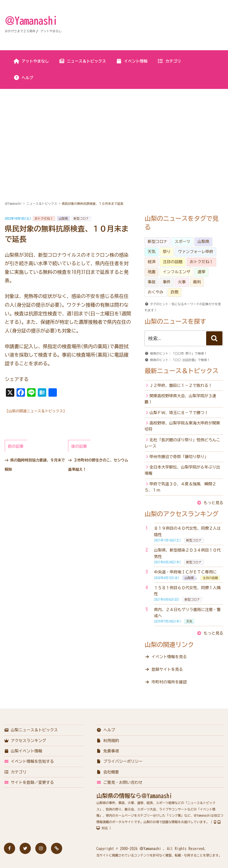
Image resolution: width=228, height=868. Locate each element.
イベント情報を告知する (29, 761)
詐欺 (175, 292)
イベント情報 (132, 61)
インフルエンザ (176, 272)
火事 (182, 282)
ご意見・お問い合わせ (119, 782)
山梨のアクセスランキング (182, 514)
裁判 (197, 282)
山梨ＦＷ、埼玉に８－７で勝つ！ (179, 413)
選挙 (201, 272)
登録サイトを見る (167, 669)
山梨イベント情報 (23, 751)
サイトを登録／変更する (29, 782)
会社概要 (108, 772)
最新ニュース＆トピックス (182, 371)
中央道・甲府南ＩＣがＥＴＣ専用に (185, 572)
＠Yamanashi (31, 20)
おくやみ (155, 292)
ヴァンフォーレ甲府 (196, 252)
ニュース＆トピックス (82, 61)
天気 (152, 252)
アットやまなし (31, 61)
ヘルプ (23, 78)
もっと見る (213, 503)
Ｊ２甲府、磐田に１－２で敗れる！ (181, 385)
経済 (152, 262)
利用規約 (108, 741)
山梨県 (63, 218)
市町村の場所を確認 (169, 682)
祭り (167, 252)
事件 (167, 282)
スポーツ (182, 242)
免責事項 (108, 751)
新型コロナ (81, 218)
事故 (152, 282)
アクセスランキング (25, 741)
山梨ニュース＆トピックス (31, 730)
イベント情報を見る (169, 657)
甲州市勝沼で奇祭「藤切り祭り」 (179, 457)
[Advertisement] (114, 131)
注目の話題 (173, 262)
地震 (152, 272)
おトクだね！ (44, 218)
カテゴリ (169, 61)
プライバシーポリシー (119, 761)
